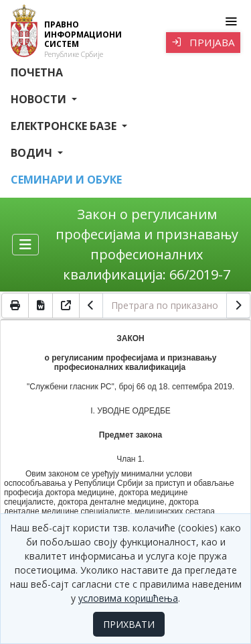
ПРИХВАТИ (129, 624)
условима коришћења (128, 598)
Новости (40, 99)
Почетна (37, 72)
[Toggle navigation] (231, 21)
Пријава (203, 42)
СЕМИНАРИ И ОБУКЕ (66, 180)
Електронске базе (65, 126)
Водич (33, 153)
